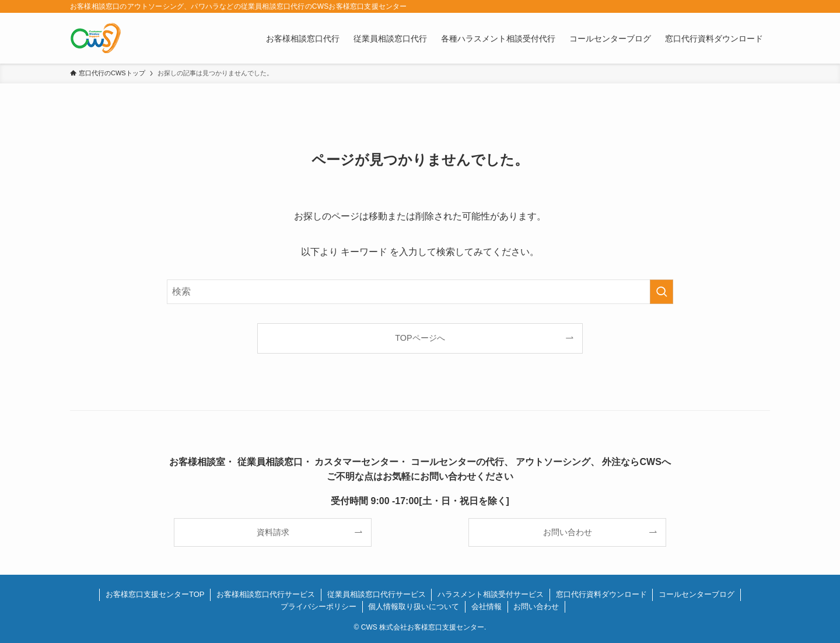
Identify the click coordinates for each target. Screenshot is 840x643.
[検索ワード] (420, 292)
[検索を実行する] (661, 292)
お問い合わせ (536, 607)
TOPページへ (420, 338)
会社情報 (487, 607)
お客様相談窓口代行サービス (266, 594)
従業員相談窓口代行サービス (377, 594)
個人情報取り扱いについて (414, 607)
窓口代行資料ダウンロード (601, 594)
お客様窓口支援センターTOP (155, 594)
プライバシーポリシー (318, 607)
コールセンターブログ (696, 594)
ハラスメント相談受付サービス (491, 594)
